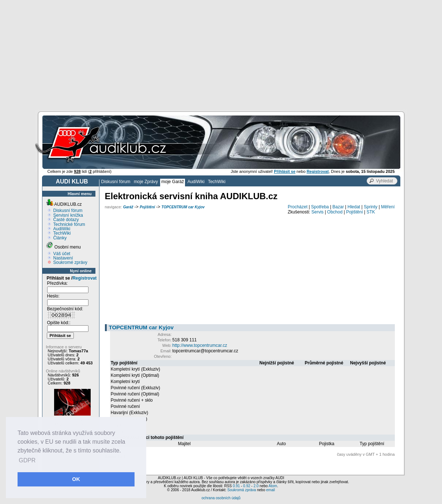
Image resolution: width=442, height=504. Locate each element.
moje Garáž (173, 182)
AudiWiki (196, 182)
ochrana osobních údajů (221, 498)
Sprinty (371, 207)
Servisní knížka (68, 215)
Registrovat (84, 278)
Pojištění (147, 207)
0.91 (236, 486)
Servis (318, 212)
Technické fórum (69, 224)
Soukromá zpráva (242, 490)
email (271, 490)
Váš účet (62, 254)
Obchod (335, 212)
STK (371, 212)
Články (60, 238)
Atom (273, 486)
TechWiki (217, 182)
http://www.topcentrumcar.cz (200, 345)
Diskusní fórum (116, 182)
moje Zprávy (146, 182)
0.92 (247, 486)
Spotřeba (320, 207)
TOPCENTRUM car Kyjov (183, 207)
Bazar (338, 207)
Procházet (298, 207)
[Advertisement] (221, 55)
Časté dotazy (66, 220)
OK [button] (76, 479)
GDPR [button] (27, 460)
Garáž (128, 207)
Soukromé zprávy (70, 262)
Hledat (354, 207)
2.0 (256, 486)
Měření (388, 207)
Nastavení (63, 258)
